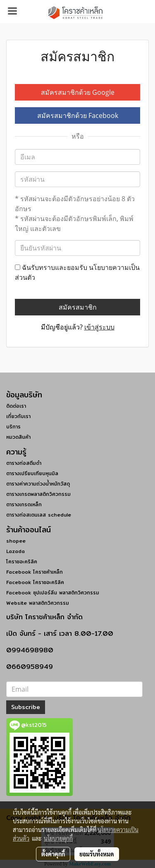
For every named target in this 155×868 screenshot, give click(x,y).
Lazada (15, 551)
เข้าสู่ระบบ (99, 327)
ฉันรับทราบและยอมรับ (77, 272)
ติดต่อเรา (16, 406)
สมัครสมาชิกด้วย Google (78, 92)
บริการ (13, 427)
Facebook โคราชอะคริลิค (35, 582)
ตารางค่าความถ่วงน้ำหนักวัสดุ (38, 484)
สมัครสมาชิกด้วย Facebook (78, 115)
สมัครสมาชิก (78, 307)
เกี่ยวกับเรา (18, 416)
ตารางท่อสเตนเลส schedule (39, 515)
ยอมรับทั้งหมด (97, 854)
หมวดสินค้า (18, 437)
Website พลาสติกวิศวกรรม (38, 603)
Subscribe (26, 707)
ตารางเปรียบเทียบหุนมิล (32, 473)
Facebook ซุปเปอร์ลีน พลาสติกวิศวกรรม (53, 593)
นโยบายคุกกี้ (58, 838)
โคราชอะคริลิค (22, 561)
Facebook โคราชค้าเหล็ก (35, 572)
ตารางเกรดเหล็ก (24, 504)
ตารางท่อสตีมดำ (24, 463)
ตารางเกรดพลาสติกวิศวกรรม (38, 494)
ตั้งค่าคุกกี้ (53, 854)
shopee (16, 541)
